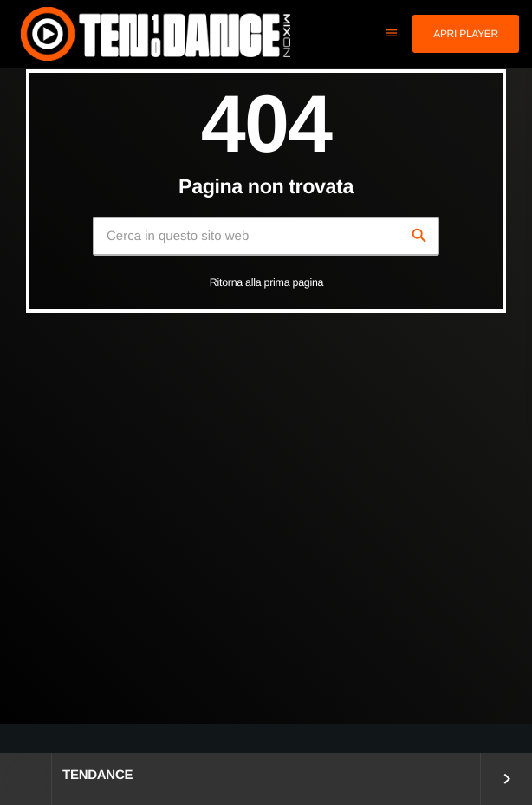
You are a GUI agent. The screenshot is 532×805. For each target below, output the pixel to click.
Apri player (466, 34)
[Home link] (156, 34)
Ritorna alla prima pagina (267, 282)
